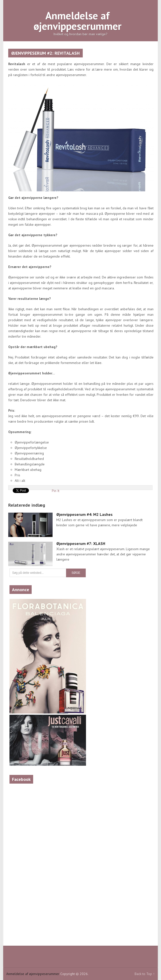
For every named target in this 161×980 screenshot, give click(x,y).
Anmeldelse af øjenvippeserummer (78, 21)
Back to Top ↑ (145, 974)
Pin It (56, 491)
